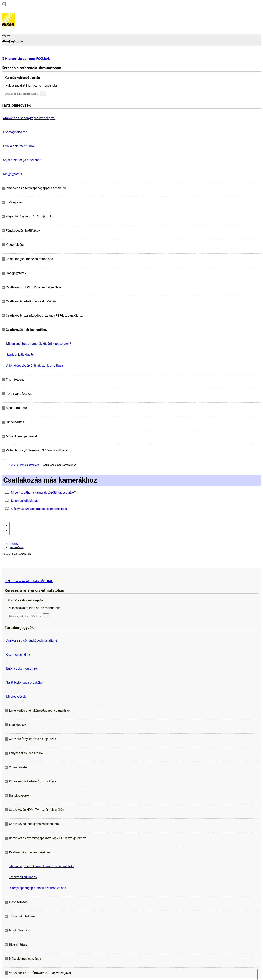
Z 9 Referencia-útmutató (25, 465)
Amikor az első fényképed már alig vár (29, 118)
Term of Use (17, 547)
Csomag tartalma (15, 132)
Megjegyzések (13, 174)
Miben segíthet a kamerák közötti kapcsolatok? (39, 344)
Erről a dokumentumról (19, 146)
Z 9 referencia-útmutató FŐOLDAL (26, 59)
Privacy (14, 544)
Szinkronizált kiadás (20, 355)
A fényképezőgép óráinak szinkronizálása (35, 365)
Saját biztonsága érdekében (22, 160)
